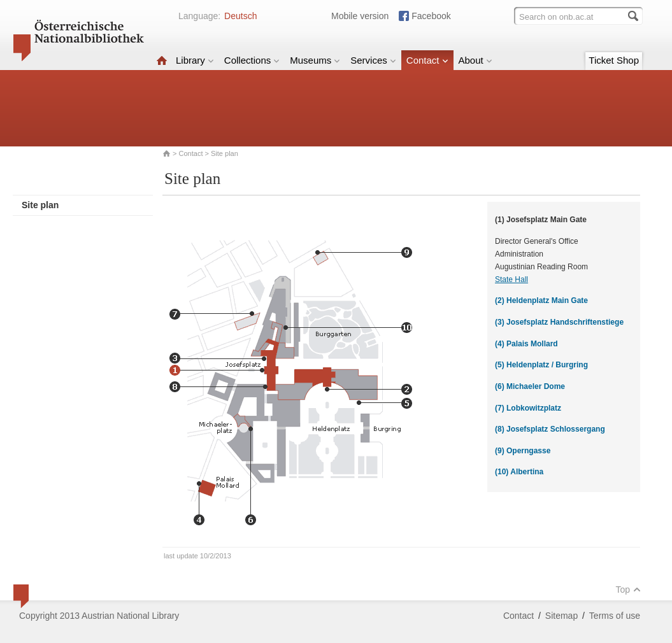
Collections (252, 60)
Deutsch (240, 16)
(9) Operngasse (523, 451)
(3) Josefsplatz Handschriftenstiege (559, 322)
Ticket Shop (614, 60)
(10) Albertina (519, 472)
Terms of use (615, 616)
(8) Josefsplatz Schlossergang (550, 429)
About (475, 60)
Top (628, 590)
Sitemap (561, 616)
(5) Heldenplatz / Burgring (541, 365)
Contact (427, 60)
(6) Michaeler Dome (530, 386)
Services (373, 60)
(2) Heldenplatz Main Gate (541, 300)
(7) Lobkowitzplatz (528, 408)
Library (195, 60)
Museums (315, 60)
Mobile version (360, 16)
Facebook (431, 16)
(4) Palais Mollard (526, 344)
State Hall (511, 279)
